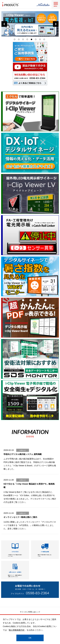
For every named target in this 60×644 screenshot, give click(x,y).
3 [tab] (24, 40)
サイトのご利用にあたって (30, 612)
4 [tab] (28, 40)
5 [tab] (32, 40)
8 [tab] (45, 40)
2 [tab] (19, 40)
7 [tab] (41, 40)
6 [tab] (36, 40)
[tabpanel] (30, 24)
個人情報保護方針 (17, 630)
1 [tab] (15, 40)
